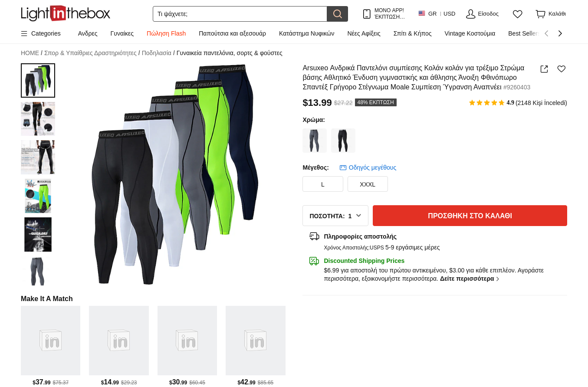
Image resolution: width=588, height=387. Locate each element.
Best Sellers (524, 33)
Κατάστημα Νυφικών (307, 33)
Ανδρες (88, 33)
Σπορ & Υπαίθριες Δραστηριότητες (92, 53)
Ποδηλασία (158, 53)
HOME (32, 53)
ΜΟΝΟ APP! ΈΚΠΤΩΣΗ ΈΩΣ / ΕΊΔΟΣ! (389, 14)
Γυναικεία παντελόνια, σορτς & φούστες (230, 53)
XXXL (368, 184)
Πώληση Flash (166, 33)
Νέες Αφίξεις (364, 33)
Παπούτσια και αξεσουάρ (232, 33)
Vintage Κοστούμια (470, 33)
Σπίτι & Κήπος (413, 33)
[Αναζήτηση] (240, 14)
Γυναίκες (122, 33)
